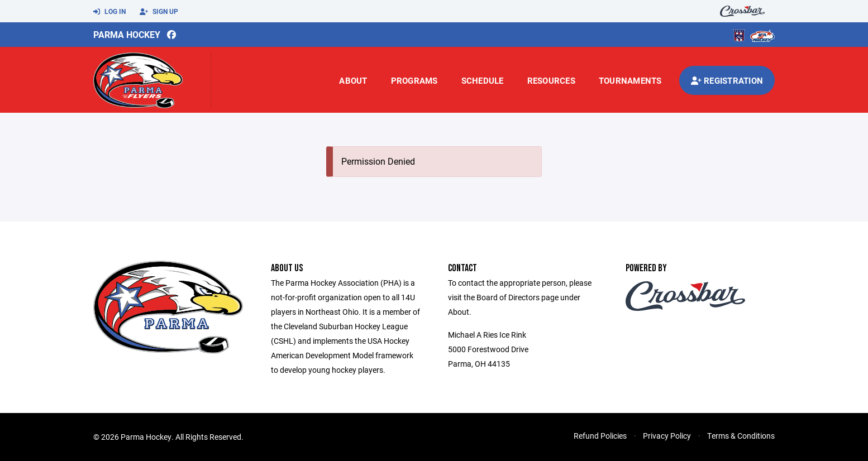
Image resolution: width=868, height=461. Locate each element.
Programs (414, 80)
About (353, 80)
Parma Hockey (127, 34)
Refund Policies (600, 436)
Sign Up (159, 12)
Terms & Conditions (741, 436)
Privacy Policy (667, 436)
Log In (109, 12)
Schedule (483, 80)
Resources (551, 80)
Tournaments (630, 80)
